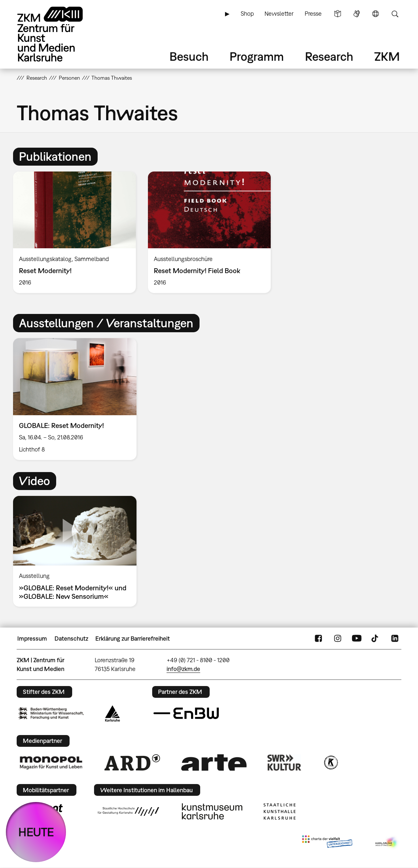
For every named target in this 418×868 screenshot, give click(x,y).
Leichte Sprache (338, 14)
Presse (313, 14)
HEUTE (36, 832)
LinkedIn (395, 639)
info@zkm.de (183, 669)
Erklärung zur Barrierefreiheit (133, 639)
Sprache (376, 14)
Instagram (338, 639)
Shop (247, 14)
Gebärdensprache (357, 14)
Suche (395, 14)
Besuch (189, 56)
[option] (75, 232)
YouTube (357, 639)
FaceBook (318, 639)
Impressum (32, 639)
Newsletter (279, 14)
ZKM (387, 56)
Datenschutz (71, 639)
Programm (257, 56)
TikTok (376, 639)
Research (329, 56)
